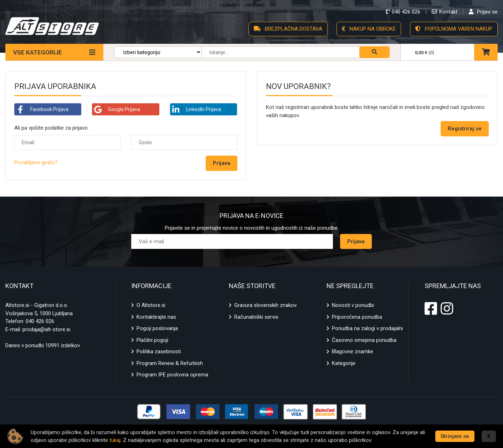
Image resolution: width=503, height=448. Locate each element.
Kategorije (344, 363)
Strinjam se (455, 436)
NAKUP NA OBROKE (369, 29)
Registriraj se (465, 129)
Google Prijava (116, 109)
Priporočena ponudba (357, 317)
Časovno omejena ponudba (364, 340)
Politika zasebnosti (159, 351)
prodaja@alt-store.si (46, 329)
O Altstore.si (151, 305)
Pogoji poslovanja (157, 328)
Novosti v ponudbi (353, 305)
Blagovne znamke (353, 351)
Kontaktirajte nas (156, 317)
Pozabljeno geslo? (36, 162)
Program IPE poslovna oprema (172, 375)
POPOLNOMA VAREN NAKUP (454, 29)
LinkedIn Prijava (196, 109)
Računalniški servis (256, 317)
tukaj (115, 440)
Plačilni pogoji (152, 340)
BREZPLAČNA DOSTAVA (288, 29)
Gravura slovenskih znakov (265, 305)
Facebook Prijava (42, 109)
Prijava (356, 241)
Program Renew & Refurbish (170, 363)
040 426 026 (40, 321)
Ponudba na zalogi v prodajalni (367, 328)
